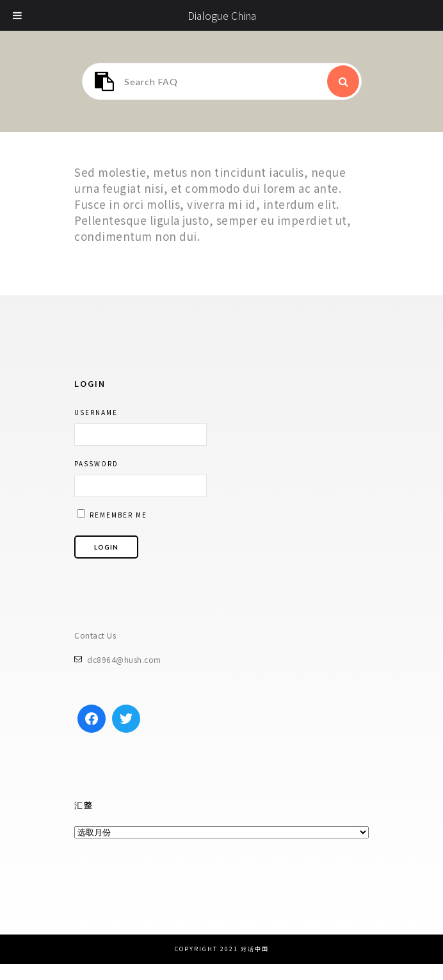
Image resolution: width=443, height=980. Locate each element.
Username (96, 412)
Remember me (112, 514)
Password (96, 463)
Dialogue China (222, 15)
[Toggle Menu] (18, 15)
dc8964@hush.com (124, 659)
